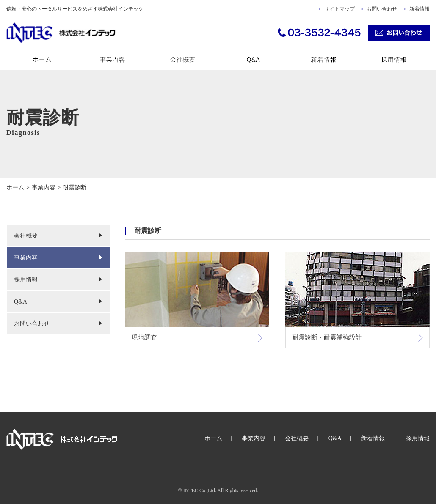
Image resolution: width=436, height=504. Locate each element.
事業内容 (26, 258)
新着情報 (419, 9)
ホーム (213, 438)
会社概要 (26, 236)
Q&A (21, 302)
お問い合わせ (382, 9)
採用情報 (26, 280)
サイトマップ (339, 9)
